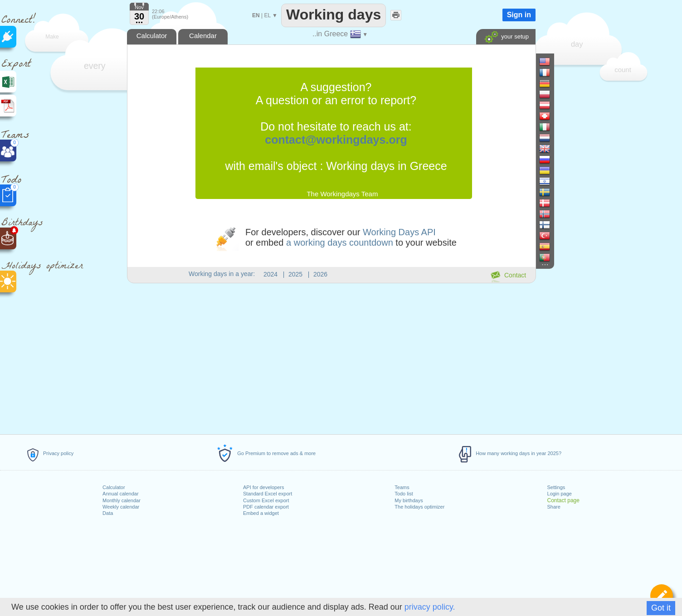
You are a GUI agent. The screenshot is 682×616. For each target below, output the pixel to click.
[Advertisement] (331, 357)
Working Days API (399, 232)
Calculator (114, 487)
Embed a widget (261, 513)
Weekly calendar (121, 507)
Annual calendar (121, 494)
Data (108, 513)
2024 (270, 274)
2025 (295, 274)
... (139, 20)
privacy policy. (430, 607)
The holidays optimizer (419, 507)
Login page (560, 494)
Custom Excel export (266, 500)
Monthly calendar (122, 500)
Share (554, 507)
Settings (556, 487)
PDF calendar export (266, 507)
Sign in (519, 15)
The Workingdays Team (342, 194)
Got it (661, 608)
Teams (402, 487)
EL (267, 15)
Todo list (404, 494)
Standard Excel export (268, 494)
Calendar (203, 36)
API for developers (264, 487)
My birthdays (409, 500)
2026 (320, 274)
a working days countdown (340, 243)
